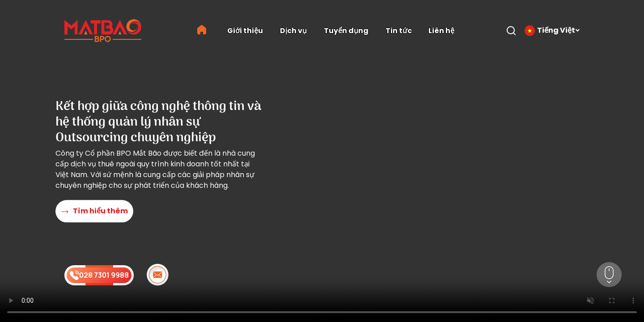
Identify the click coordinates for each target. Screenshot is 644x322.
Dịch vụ (293, 31)
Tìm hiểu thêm (95, 212)
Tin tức (399, 31)
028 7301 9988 (99, 275)
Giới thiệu (245, 31)
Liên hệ (441, 31)
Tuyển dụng (346, 31)
